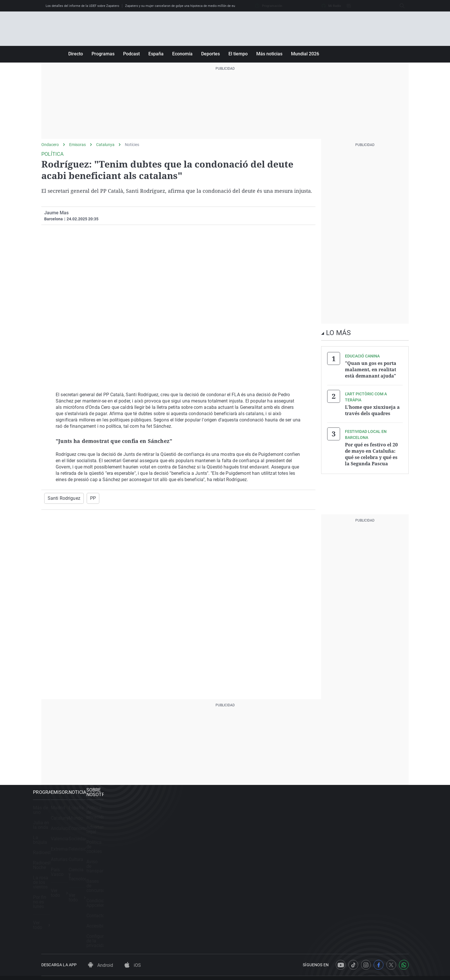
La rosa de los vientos (63, 867)
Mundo (241, 826)
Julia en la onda (58, 826)
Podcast (131, 54)
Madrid (145, 815)
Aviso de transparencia (353, 846)
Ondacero (50, 145)
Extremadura (150, 856)
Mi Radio (331, 6)
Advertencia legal (347, 826)
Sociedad (243, 846)
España (156, 54)
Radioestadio (55, 846)
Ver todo (52, 894)
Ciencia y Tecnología (255, 877)
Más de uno (53, 815)
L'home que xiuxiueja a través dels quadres (372, 408)
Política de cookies (349, 836)
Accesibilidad (343, 887)
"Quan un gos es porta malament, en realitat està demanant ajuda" (371, 369)
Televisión (244, 856)
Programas (103, 54)
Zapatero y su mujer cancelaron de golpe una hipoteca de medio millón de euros (182, 6)
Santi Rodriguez (62, 498)
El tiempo (238, 54)
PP (89, 498)
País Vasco (149, 877)
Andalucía (148, 836)
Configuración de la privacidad (361, 898)
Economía (182, 54)
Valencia (146, 846)
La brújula (52, 836)
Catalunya (105, 145)
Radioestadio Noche (62, 856)
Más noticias (269, 54)
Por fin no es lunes (60, 877)
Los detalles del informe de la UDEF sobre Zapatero (82, 6)
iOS (133, 926)
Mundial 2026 (305, 54)
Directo (76, 54)
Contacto (339, 877)
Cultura (241, 867)
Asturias (146, 867)
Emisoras (77, 145)
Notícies (132, 145)
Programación (269, 6)
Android (101, 926)
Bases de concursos (350, 856)
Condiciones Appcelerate (355, 867)
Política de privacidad (352, 815)
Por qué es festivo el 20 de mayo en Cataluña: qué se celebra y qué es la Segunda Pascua (371, 450)
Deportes (211, 54)
